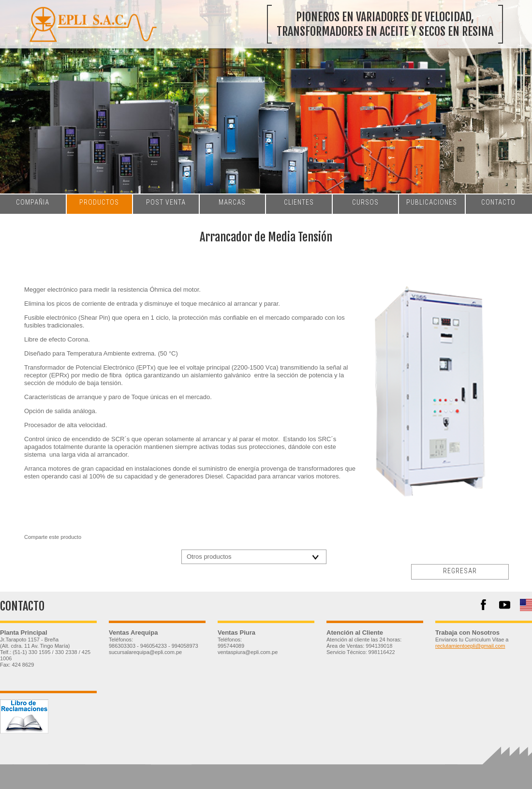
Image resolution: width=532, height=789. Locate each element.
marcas (232, 202)
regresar (460, 571)
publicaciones (432, 202)
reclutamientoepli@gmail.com (470, 646)
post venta (166, 202)
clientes (299, 202)
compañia (33, 202)
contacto (498, 202)
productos (99, 202)
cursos (365, 202)
